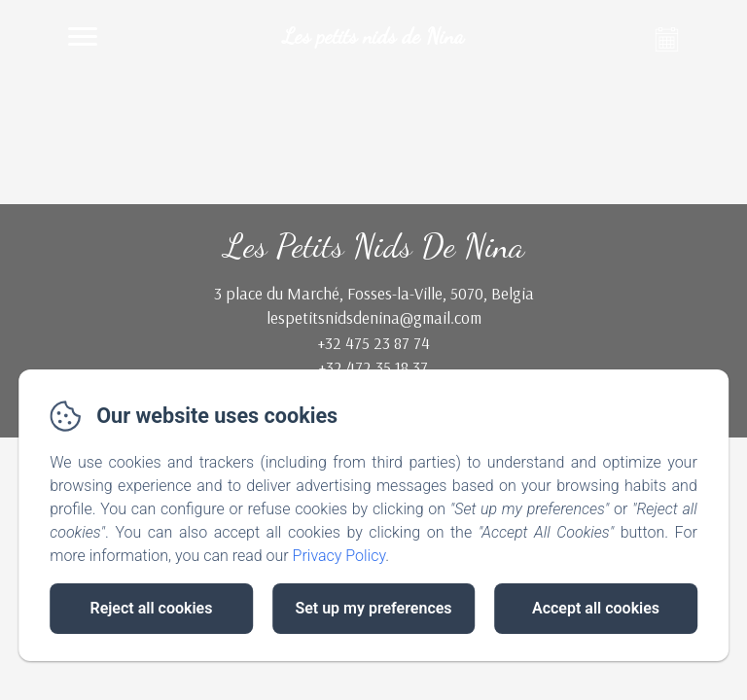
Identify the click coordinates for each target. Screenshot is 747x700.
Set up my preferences (373, 608)
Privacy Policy (339, 556)
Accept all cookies (596, 608)
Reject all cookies (152, 608)
